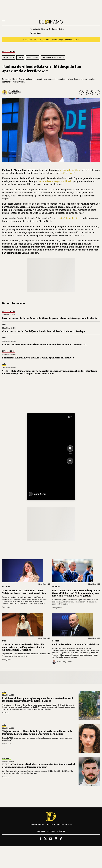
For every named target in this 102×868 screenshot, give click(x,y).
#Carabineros (9, 57)
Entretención (9, 51)
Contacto (50, 824)
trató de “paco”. (68, 173)
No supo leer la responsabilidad (54, 181)
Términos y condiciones (56, 831)
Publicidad (41, 831)
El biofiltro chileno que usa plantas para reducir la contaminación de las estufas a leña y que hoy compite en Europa (38, 699)
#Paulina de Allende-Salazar (53, 57)
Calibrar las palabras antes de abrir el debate (75, 644)
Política (6, 587)
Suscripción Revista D (40, 29)
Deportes (7, 758)
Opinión (56, 641)
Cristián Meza (15, 91)
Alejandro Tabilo (72, 40)
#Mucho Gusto (32, 57)
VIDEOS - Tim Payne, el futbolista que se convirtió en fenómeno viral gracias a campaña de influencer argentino (38, 766)
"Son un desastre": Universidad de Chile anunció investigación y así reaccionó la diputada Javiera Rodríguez (23, 647)
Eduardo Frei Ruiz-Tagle (53, 40)
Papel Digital (58, 29)
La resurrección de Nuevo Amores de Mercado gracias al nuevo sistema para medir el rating (50, 318)
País (4, 325)
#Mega (20, 57)
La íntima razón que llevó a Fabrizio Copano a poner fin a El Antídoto (38, 358)
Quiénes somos (37, 824)
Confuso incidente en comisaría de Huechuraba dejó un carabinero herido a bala (45, 344)
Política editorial (65, 824)
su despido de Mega (70, 170)
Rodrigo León (7, 607)
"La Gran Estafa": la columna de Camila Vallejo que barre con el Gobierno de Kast (24, 592)
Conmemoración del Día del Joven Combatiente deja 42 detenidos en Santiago (44, 331)
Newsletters (35, 33)
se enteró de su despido (68, 218)
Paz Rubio (6, 713)
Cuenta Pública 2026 (32, 40)
